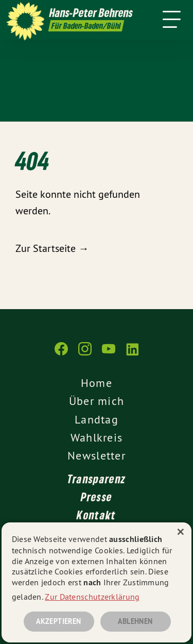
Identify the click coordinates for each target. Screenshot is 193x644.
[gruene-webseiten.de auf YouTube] (109, 354)
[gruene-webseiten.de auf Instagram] (85, 354)
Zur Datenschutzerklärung (92, 597)
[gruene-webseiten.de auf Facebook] (61, 354)
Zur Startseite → (52, 248)
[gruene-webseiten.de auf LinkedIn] (132, 354)
